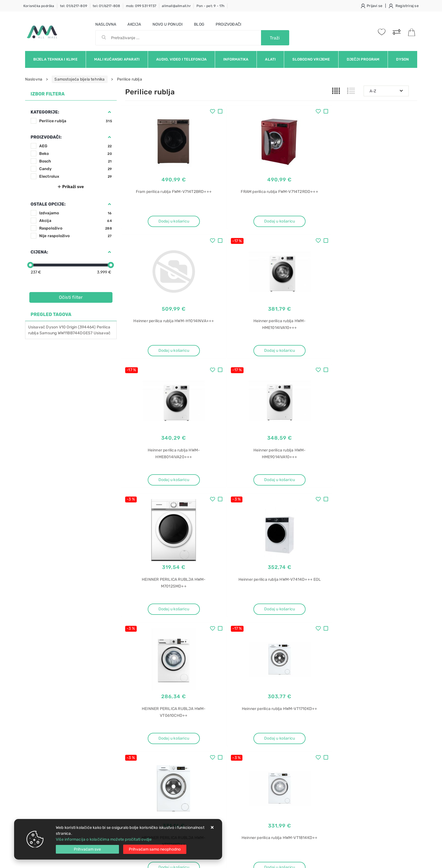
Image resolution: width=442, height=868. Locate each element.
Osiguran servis (139, 762)
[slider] (30, 265)
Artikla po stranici (346, 636)
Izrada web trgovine (401, 860)
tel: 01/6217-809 (74, 6)
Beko (76, 154)
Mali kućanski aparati (117, 59)
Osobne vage (338, 815)
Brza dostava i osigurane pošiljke (155, 753)
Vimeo (370, 684)
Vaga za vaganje (341, 806)
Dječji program (363, 59)
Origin (72, 327)
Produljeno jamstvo (205, 745)
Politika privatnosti (204, 736)
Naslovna (106, 24)
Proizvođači (228, 24)
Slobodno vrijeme (311, 59)
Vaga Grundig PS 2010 (346, 766)
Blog (199, 24)
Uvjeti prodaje (138, 728)
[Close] (87, 849)
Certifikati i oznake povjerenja (215, 762)
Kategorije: (45, 112)
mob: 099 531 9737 (141, 6)
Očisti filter (71, 297)
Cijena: (39, 252)
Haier (331, 746)
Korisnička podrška (39, 6)
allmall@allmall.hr (176, 6)
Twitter (312, 684)
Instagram (341, 684)
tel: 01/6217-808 (106, 6)
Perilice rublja (76, 121)
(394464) (87, 327)
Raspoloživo (76, 228)
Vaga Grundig (338, 776)
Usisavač (37, 327)
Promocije (197, 753)
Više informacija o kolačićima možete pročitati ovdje (104, 839)
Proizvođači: (46, 137)
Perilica (104, 327)
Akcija (134, 24)
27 (284, 636)
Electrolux (76, 176)
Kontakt (132, 736)
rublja (33, 333)
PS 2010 (333, 786)
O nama (194, 728)
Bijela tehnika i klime (55, 59)
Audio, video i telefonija (181, 59)
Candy (76, 169)
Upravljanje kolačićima (146, 770)
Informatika (236, 59)
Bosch (76, 161)
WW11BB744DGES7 (75, 333)
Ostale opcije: (48, 204)
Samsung (48, 333)
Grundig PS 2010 (341, 796)
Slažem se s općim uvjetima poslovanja (77, 699)
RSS (393, 684)
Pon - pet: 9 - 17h (211, 6)
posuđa (332, 737)
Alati (270, 59)
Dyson (402, 59)
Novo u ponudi (168, 24)
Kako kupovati (138, 745)
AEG (76, 146)
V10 (62, 327)
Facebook (283, 684)
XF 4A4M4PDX (339, 756)
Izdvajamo (76, 213)
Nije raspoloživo (76, 236)
